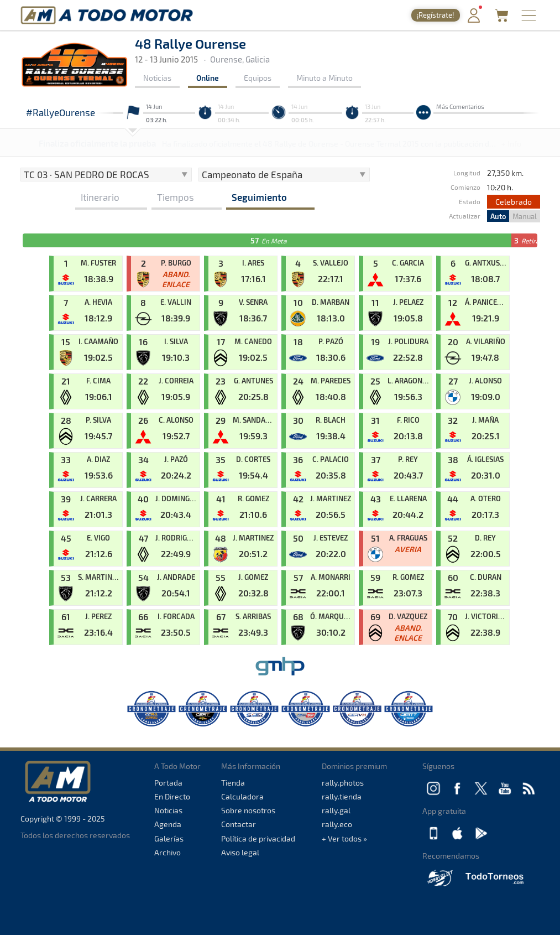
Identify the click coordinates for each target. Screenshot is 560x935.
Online (208, 78)
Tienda (233, 783)
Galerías (169, 838)
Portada (168, 783)
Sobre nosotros (248, 810)
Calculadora (242, 796)
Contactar (239, 824)
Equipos (258, 78)
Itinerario (100, 197)
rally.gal (336, 810)
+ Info (511, 144)
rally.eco (337, 824)
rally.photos (343, 783)
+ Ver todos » (344, 838)
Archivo (168, 852)
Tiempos (176, 197)
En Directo (172, 796)
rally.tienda (342, 796)
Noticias (157, 78)
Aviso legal (240, 852)
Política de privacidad (258, 838)
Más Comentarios (460, 107)
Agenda (168, 824)
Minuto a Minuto (325, 78)
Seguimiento (259, 197)
